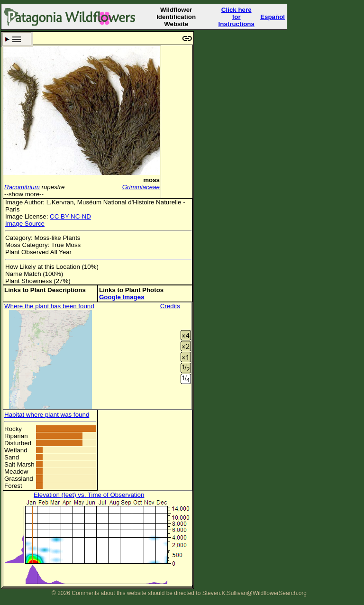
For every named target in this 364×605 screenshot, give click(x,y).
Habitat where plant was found (47, 415)
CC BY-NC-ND (70, 216)
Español (273, 17)
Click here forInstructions (237, 17)
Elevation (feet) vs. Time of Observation (89, 495)
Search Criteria (17, 39)
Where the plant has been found (49, 306)
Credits (170, 306)
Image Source (25, 224)
